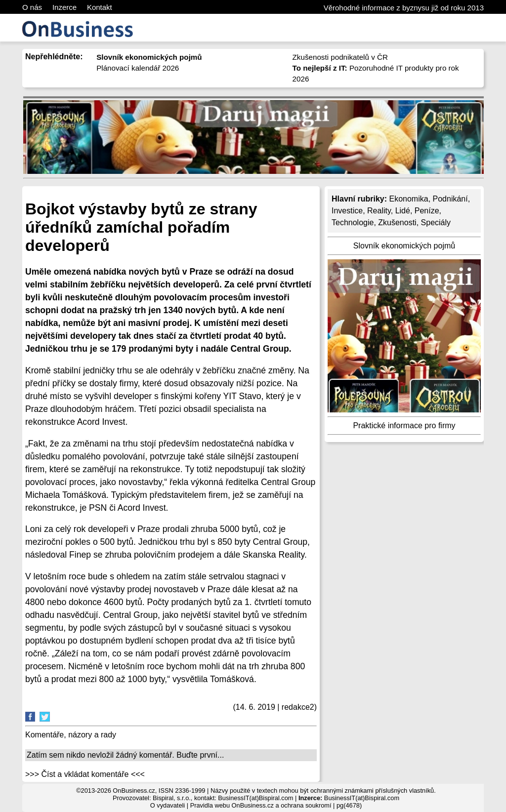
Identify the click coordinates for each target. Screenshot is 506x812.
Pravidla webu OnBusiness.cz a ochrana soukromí (261, 805)
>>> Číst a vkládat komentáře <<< (85, 774)
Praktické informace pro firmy (404, 426)
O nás (32, 7)
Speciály (436, 223)
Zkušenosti (397, 223)
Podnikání (450, 199)
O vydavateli (168, 805)
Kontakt (100, 7)
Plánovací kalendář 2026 (138, 68)
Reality (379, 211)
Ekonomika (408, 199)
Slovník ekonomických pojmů (404, 246)
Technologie (353, 223)
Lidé (403, 211)
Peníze (427, 211)
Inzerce (64, 7)
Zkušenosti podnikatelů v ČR (340, 57)
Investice (347, 211)
